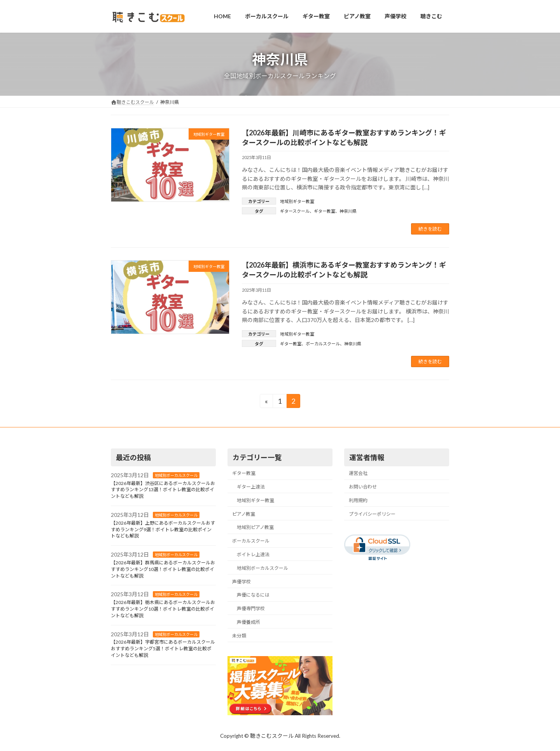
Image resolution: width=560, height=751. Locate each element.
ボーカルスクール (323, 344)
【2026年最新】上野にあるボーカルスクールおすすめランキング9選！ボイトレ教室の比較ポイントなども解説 (163, 530)
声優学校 (241, 582)
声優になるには (253, 595)
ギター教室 (325, 211)
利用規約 (358, 500)
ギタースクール (295, 211)
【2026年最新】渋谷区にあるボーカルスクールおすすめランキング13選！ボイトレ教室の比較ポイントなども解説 (163, 490)
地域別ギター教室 (297, 201)
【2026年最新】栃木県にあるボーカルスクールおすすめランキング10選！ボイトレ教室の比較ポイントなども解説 (163, 609)
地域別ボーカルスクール (176, 475)
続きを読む (430, 229)
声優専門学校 (251, 609)
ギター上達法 (251, 487)
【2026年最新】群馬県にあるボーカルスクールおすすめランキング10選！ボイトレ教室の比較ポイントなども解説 (163, 570)
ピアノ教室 (244, 514)
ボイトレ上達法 (253, 554)
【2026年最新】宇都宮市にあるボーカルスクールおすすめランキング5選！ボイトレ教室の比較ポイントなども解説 (163, 649)
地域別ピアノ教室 (255, 528)
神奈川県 (348, 211)
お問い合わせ (363, 487)
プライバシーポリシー (372, 514)
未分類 (239, 636)
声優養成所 (248, 622)
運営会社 (358, 474)
